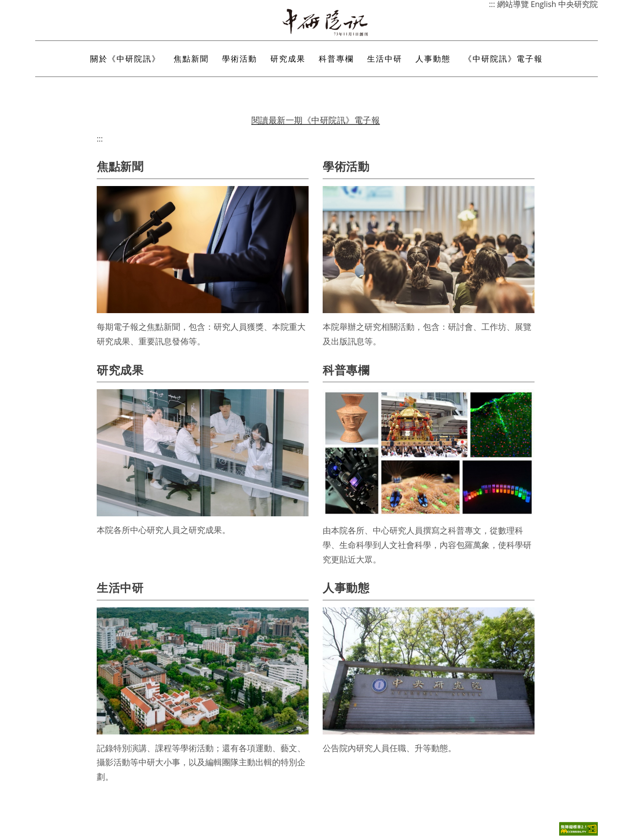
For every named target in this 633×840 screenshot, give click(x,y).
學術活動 (240, 58)
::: (100, 139)
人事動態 (433, 58)
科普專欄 (336, 58)
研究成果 (288, 58)
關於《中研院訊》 (125, 58)
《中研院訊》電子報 (503, 58)
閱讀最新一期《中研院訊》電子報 (316, 120)
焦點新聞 (191, 58)
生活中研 (385, 58)
